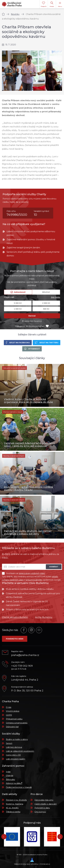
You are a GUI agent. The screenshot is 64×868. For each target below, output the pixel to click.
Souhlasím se (23, 573)
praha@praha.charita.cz (25, 655)
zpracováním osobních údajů (32, 573)
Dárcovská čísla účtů (44, 800)
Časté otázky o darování (45, 804)
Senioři (9, 743)
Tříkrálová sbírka (13, 812)
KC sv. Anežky (12, 808)
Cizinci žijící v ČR (13, 755)
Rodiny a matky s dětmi (17, 739)
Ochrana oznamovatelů (17, 723)
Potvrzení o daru (42, 808)
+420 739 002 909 (22, 666)
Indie (8, 772)
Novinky (15, 14)
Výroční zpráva (13, 711)
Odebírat (54, 567)
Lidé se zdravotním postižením (20, 751)
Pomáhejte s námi (15, 639)
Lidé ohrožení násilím (16, 759)
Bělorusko (10, 779)
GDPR (9, 715)
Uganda (10, 776)
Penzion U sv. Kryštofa (16, 800)
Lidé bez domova (14, 747)
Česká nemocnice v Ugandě (19, 787)
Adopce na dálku (14, 783)
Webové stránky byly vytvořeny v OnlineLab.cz (32, 861)
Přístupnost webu (14, 719)
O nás (9, 707)
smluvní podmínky (34, 580)
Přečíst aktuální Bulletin (15, 617)
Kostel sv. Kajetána (15, 804)
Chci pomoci (40, 812)
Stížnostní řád (12, 727)
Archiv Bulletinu (44, 617)
